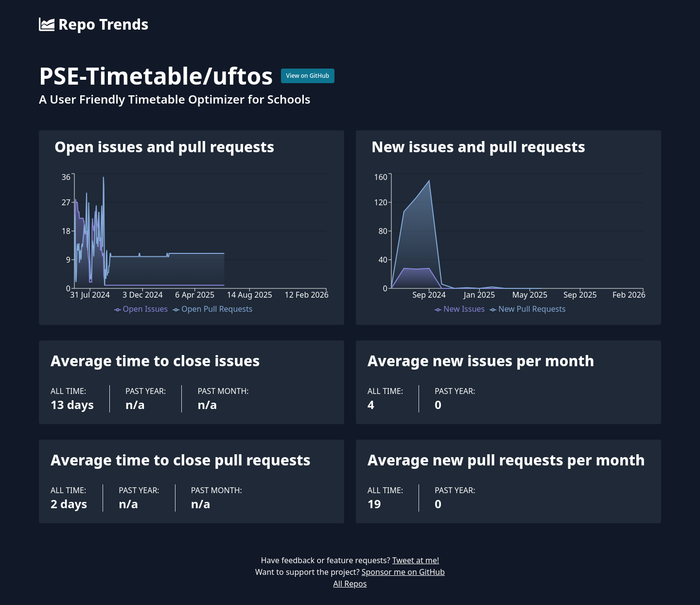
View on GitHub (308, 76)
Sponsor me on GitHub (403, 572)
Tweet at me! (416, 560)
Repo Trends (94, 24)
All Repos (350, 584)
